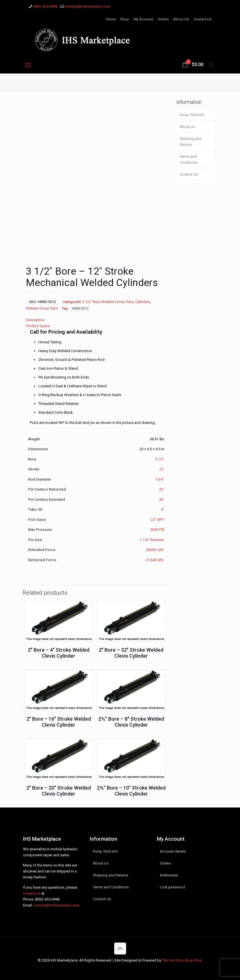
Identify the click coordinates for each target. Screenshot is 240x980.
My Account (143, 19)
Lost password (172, 887)
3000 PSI (157, 529)
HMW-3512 (80, 308)
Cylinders (143, 301)
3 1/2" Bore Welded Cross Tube (108, 301)
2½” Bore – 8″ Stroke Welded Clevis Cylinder (131, 722)
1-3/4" (159, 479)
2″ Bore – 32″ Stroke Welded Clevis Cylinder (131, 653)
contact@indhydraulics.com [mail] (87, 6)
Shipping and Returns (190, 142)
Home (111, 19)
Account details (173, 851)
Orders (163, 19)
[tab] (95, 320)
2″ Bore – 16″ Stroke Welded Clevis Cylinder (59, 722)
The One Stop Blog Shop (182, 960)
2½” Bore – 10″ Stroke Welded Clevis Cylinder (131, 790)
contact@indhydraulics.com (57, 905)
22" (162, 489)
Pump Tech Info (192, 115)
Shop (125, 19)
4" (163, 509)
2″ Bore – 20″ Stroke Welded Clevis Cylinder (59, 790)
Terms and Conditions (188, 159)
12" (162, 469)
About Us (181, 19)
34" (162, 499)
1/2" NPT (157, 519)
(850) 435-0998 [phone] (45, 6)
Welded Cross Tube (42, 308)
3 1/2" (159, 459)
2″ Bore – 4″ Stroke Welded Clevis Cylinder (59, 653)
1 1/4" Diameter (152, 540)
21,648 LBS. (155, 560)
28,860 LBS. (155, 549)
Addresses (169, 875)
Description (35, 320)
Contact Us (203, 19)
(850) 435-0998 (47, 899)
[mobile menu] (28, 65)
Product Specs (38, 326)
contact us (32, 893)
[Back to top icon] (120, 948)
